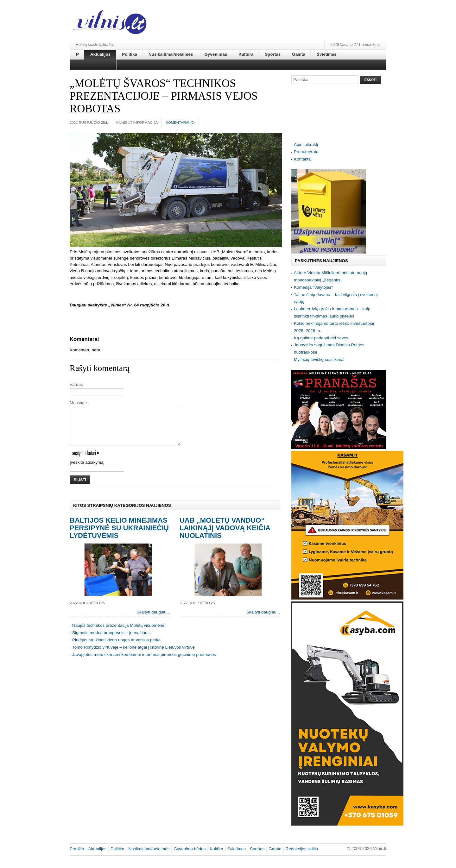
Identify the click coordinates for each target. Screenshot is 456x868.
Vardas (76, 384)
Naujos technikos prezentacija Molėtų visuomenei (119, 633)
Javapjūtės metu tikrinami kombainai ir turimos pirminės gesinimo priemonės (144, 662)
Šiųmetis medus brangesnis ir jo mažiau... (112, 640)
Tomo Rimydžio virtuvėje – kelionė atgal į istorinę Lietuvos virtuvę (133, 655)
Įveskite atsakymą (87, 470)
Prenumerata (306, 152)
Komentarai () (180, 123)
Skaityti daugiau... (153, 620)
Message (78, 403)
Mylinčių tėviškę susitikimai (319, 359)
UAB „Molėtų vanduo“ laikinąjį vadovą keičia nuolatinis (225, 535)
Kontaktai (303, 159)
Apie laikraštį (306, 145)
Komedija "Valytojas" (313, 287)
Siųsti (80, 487)
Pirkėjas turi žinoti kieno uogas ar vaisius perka (116, 648)
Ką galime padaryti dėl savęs (321, 338)
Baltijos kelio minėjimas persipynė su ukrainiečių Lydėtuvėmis (119, 535)
